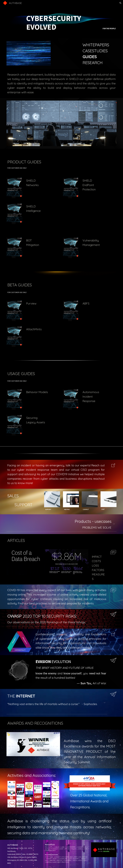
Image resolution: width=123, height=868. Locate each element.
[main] (62, 19)
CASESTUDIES (95, 51)
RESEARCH (92, 63)
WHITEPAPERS (96, 45)
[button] (120, 3)
